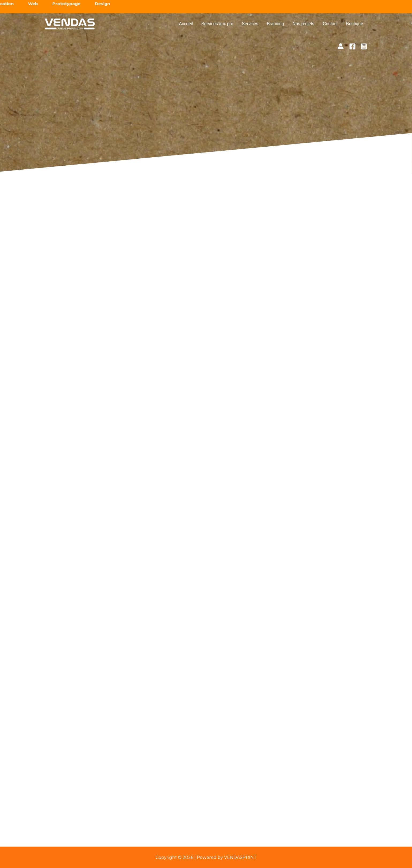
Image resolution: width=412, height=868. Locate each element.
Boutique (355, 24)
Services (250, 24)
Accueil (186, 24)
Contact (330, 24)
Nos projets (303, 24)
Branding (275, 24)
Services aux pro (217, 24)
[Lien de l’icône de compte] (341, 46)
